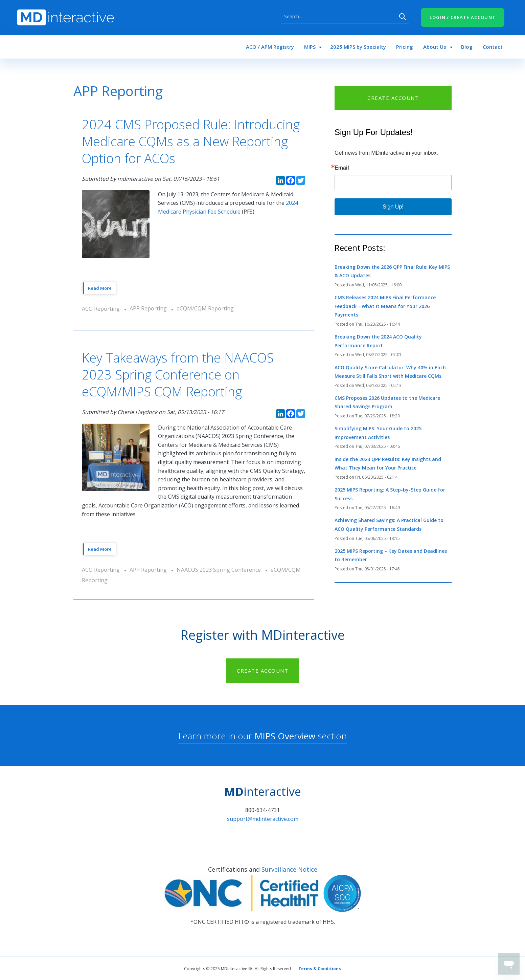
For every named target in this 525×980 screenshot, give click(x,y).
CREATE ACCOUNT (393, 98)
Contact (493, 47)
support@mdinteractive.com (263, 819)
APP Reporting (148, 308)
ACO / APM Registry (270, 47)
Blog (467, 47)
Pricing (405, 47)
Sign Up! (393, 207)
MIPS (310, 47)
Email (342, 168)
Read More (100, 288)
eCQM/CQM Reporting (205, 308)
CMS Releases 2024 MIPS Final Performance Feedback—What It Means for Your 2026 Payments (385, 306)
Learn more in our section (262, 736)
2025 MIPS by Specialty (358, 47)
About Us (435, 47)
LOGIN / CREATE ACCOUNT (463, 17)
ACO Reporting (101, 308)
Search (403, 17)
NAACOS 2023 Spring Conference (219, 570)
